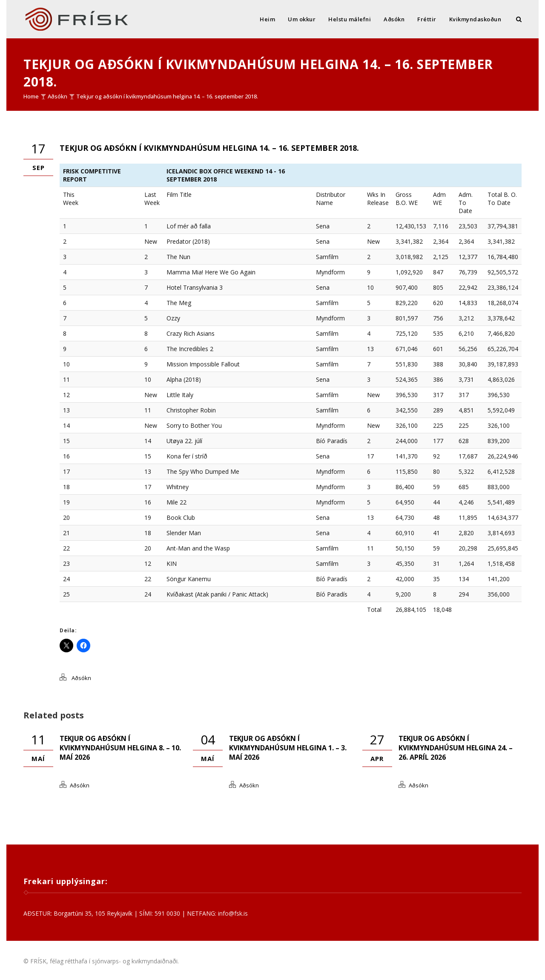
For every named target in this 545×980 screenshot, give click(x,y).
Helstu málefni (350, 19)
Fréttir (427, 19)
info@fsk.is (233, 913)
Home (31, 96)
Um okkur (302, 19)
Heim (267, 19)
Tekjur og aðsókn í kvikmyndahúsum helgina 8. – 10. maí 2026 (120, 748)
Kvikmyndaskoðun (475, 19)
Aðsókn (394, 19)
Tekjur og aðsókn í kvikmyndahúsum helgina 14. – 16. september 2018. (167, 96)
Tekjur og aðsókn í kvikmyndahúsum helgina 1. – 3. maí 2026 (288, 748)
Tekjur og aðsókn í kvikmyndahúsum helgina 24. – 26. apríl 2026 (456, 748)
